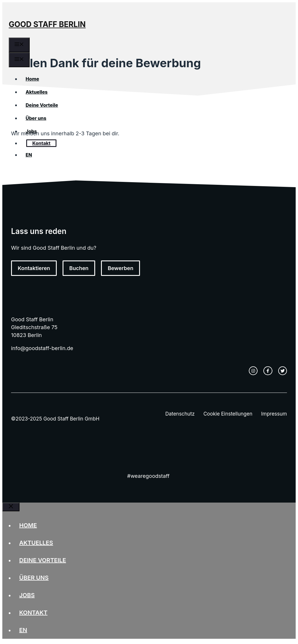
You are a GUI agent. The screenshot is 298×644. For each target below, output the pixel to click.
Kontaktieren (34, 268)
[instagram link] (253, 371)
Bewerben (120, 268)
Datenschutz (180, 414)
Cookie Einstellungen (228, 414)
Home (32, 79)
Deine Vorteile (42, 105)
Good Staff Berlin (47, 24)
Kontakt (41, 143)
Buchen (79, 268)
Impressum (274, 414)
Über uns (36, 118)
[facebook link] (268, 371)
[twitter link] (283, 371)
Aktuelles (37, 92)
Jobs (31, 131)
